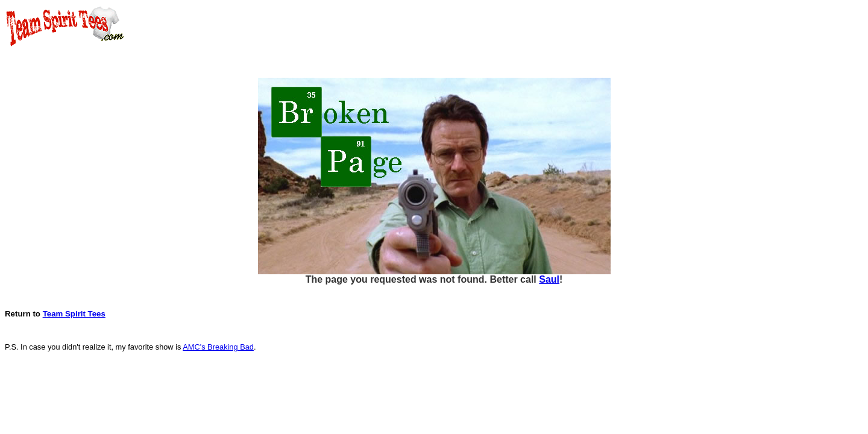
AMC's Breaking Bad (218, 347)
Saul (549, 279)
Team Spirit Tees (74, 314)
